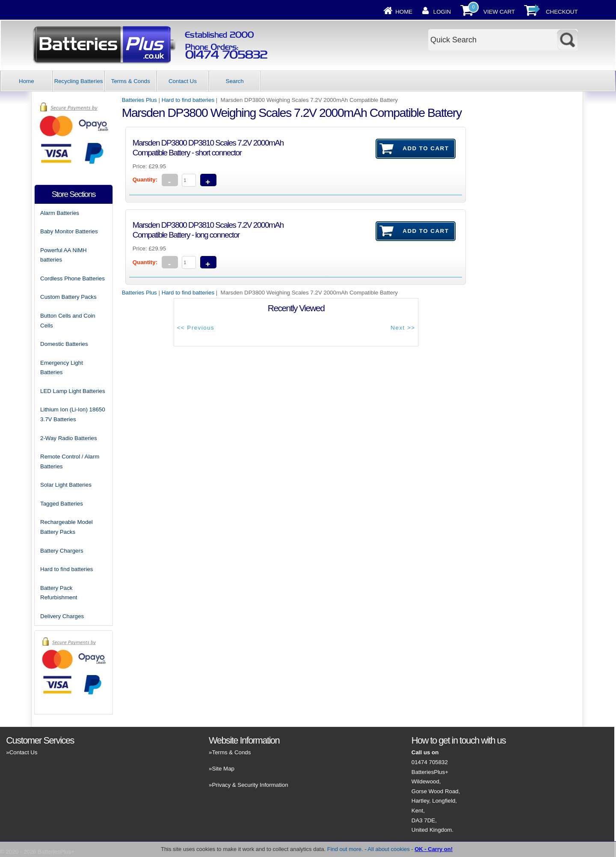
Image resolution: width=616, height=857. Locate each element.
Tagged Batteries (62, 504)
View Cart (499, 12)
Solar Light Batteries (66, 485)
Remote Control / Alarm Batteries (70, 461)
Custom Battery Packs (68, 297)
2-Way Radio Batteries (69, 438)
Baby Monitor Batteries (69, 231)
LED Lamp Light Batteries (73, 391)
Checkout (562, 12)
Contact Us (183, 81)
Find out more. (345, 849)
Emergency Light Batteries (62, 368)
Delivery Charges (62, 616)
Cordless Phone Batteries (73, 278)
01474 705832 (430, 762)
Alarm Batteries (60, 213)
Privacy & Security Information (250, 785)
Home (404, 12)
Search (235, 81)
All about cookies (388, 849)
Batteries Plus (139, 100)
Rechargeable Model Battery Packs (67, 527)
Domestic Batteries (64, 344)
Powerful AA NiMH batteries (64, 255)
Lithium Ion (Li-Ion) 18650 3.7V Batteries (73, 414)
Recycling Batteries (79, 81)
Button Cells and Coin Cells (68, 321)
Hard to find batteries (188, 100)
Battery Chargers (62, 551)
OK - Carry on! (434, 849)
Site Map (223, 769)
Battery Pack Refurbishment (59, 593)
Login (442, 12)
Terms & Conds (131, 81)
